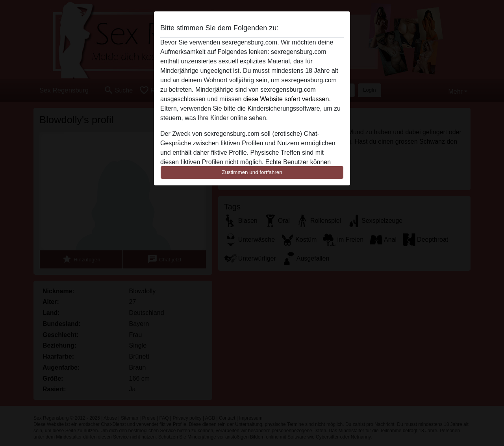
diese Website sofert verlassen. (287, 99)
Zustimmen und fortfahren (252, 172)
